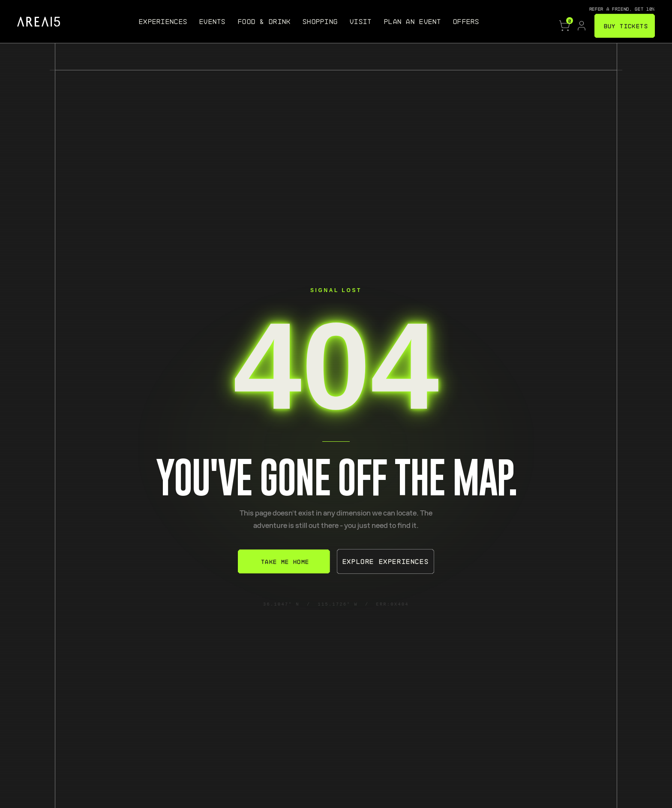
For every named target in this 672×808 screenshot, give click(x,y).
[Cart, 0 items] (564, 26)
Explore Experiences (385, 561)
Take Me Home (285, 561)
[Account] (582, 26)
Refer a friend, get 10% (622, 9)
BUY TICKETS (626, 26)
